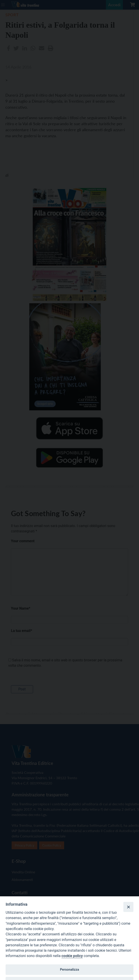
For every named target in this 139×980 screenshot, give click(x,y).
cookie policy (72, 956)
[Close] (128, 907)
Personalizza (69, 970)
